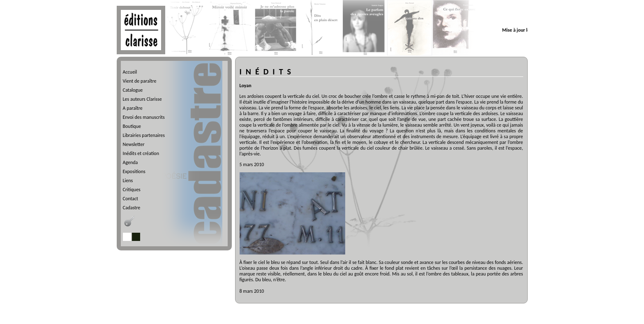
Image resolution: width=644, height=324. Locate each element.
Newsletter (134, 144)
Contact (131, 199)
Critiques (132, 190)
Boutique (132, 126)
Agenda (130, 162)
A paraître (133, 108)
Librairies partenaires (144, 135)
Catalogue (133, 90)
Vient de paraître (140, 81)
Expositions (134, 171)
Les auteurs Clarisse (142, 99)
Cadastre (132, 208)
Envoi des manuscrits (144, 117)
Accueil (130, 72)
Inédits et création (141, 153)
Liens (128, 181)
